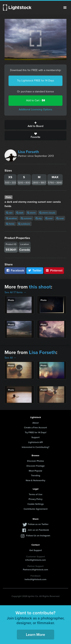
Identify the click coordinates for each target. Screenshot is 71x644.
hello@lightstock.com (35, 579)
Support (35, 437)
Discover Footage (36, 466)
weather (12, 218)
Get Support (36, 550)
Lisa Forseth (29, 152)
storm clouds (47, 213)
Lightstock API (35, 442)
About (35, 423)
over (49, 218)
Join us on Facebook (38, 530)
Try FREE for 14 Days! (36, 432)
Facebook (15, 270)
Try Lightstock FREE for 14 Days (36, 81)
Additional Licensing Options (35, 109)
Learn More (35, 634)
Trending (36, 475)
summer (26, 218)
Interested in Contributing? (36, 447)
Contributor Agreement (36, 509)
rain (9, 213)
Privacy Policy (35, 499)
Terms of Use (36, 494)
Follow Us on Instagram (38, 535)
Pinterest (54, 270)
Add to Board (35, 125)
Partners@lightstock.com (35, 569)
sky (39, 218)
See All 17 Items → (15, 292)
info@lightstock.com (35, 560)
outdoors (24, 224)
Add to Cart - (36, 100)
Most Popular (35, 471)
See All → (10, 358)
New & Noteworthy (35, 480)
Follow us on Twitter (38, 524)
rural (60, 218)
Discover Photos (35, 461)
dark (20, 213)
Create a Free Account (35, 427)
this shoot (40, 287)
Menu (65, 8)
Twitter (35, 270)
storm (31, 213)
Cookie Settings (36, 504)
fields (10, 224)
